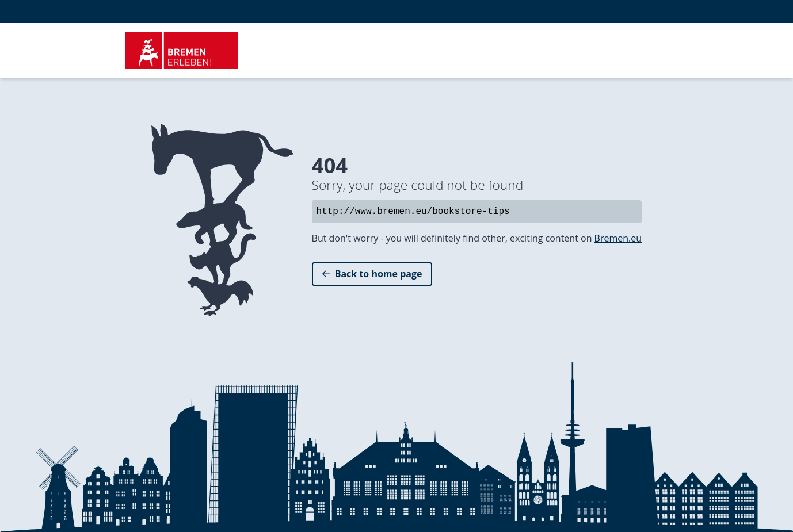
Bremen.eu (618, 238)
